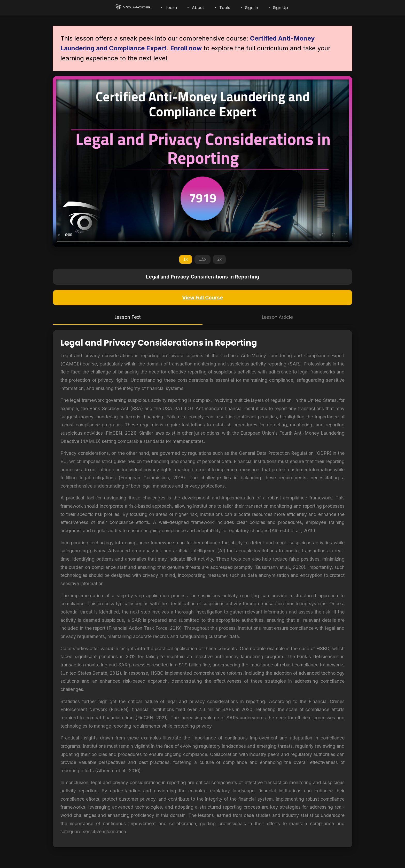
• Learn (169, 8)
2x (219, 259)
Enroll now (186, 48)
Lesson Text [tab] (128, 317)
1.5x (202, 259)
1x (186, 259)
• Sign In (249, 8)
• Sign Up (278, 8)
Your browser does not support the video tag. (202, 162)
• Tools (222, 8)
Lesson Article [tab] (277, 317)
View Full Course (202, 298)
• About (196, 8)
